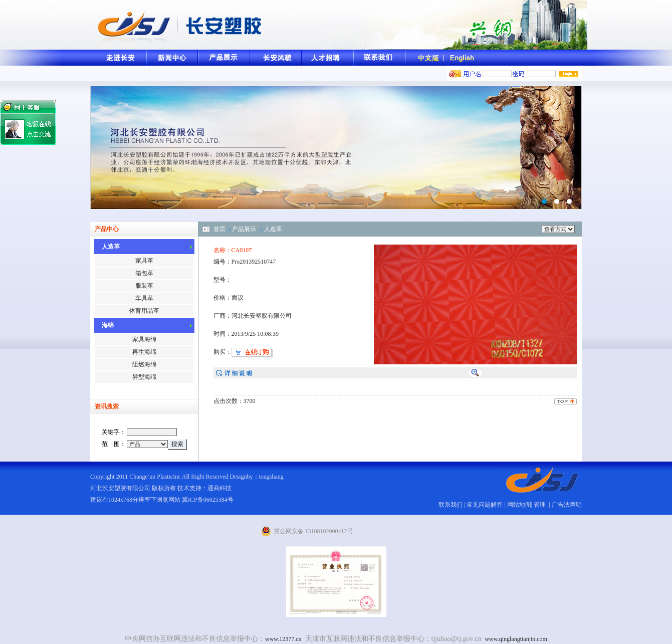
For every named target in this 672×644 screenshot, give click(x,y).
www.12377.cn (283, 639)
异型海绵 (144, 377)
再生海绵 (144, 352)
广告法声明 (567, 505)
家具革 (144, 261)
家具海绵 (144, 339)
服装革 (144, 286)
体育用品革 (144, 311)
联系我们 (451, 505)
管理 (540, 505)
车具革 (144, 298)
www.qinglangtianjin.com (516, 639)
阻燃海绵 (144, 364)
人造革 (273, 229)
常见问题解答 (485, 505)
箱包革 (144, 273)
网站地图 (519, 505)
